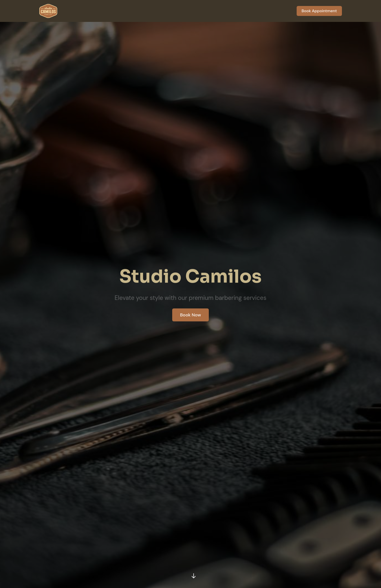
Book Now (191, 315)
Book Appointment (319, 11)
